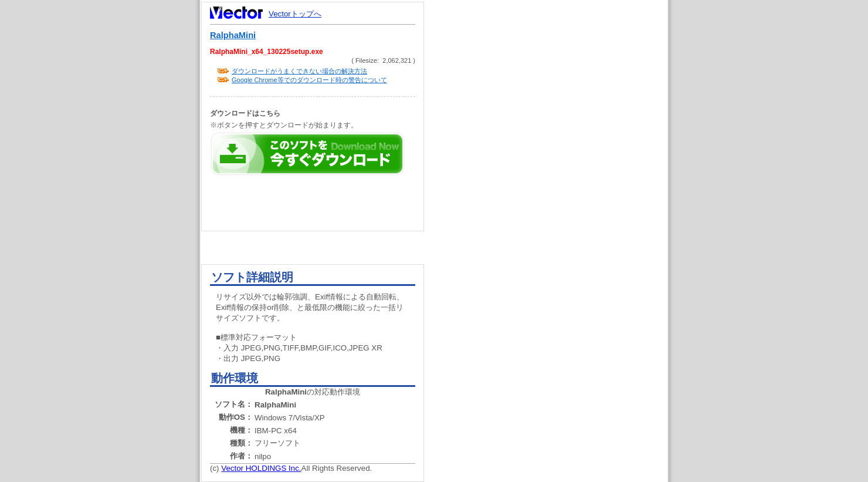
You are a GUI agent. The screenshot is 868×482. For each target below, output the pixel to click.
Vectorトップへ (295, 14)
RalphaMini (233, 35)
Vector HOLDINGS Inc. (261, 468)
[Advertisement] (556, 223)
